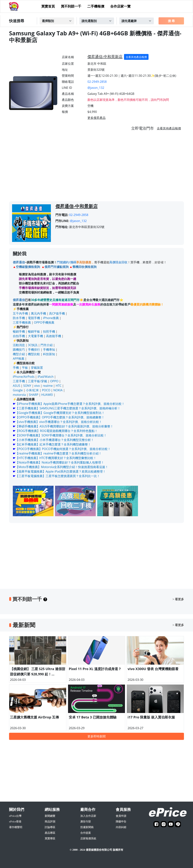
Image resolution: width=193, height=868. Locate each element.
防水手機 (19, 318)
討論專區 (50, 827)
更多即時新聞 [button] (96, 736)
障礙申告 (121, 822)
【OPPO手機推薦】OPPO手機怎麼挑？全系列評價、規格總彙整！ (60, 417)
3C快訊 (33, 345)
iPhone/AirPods (24, 377)
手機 (16, 368)
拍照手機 (49, 331)
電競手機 (34, 318)
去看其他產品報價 (136, 57)
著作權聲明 (16, 827)
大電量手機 (35, 336)
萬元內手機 (38, 313)
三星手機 (19, 381)
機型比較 (34, 354)
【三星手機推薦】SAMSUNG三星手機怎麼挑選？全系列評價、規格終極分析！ (68, 408)
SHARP (34, 395)
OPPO (54, 381)
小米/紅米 (32, 390)
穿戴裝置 (37, 368)
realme (48, 386)
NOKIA (58, 390)
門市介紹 (47, 345)
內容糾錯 (121, 827)
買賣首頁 (48, 6)
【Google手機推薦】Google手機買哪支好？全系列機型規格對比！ (60, 413)
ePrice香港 (15, 822)
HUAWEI (47, 395)
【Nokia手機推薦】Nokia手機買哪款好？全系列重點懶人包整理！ (60, 462)
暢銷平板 (34, 331)
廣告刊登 (86, 822)
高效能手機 (54, 336)
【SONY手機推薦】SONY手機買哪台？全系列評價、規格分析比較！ (61, 435)
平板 (25, 368)
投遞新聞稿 (87, 827)
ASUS (16, 386)
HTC (59, 386)
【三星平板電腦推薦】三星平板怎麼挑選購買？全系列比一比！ (58, 476)
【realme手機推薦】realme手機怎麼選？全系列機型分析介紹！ (59, 453)
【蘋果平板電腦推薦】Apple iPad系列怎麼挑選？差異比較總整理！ (61, 471)
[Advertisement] (96, 167)
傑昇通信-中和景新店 (105, 57)
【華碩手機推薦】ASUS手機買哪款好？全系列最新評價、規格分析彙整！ (64, 426)
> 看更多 (178, 599)
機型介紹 (19, 354)
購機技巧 (19, 350)
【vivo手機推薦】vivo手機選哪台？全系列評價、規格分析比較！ (59, 422)
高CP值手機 (57, 313)
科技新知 (49, 354)
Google (18, 390)
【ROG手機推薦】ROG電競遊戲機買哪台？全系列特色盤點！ (57, 431)
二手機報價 (96, 6)
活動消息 (19, 345)
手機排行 (34, 350)
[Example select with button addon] (57, 21)
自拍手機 (19, 336)
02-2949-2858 (97, 82)
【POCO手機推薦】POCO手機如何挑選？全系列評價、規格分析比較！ (63, 449)
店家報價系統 (88, 839)
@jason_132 (96, 88)
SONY (27, 386)
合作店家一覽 (120, 6)
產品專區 (50, 833)
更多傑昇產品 (96, 118)
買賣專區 (50, 839)
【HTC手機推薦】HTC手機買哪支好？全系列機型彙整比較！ (56, 458)
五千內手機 (20, 313)
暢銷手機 (19, 331)
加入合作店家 (88, 816)
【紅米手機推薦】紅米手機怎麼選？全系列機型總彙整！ (53, 444)
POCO (46, 390)
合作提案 (86, 833)
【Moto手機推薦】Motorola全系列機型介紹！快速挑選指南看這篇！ (62, 467)
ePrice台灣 (15, 816)
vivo (37, 386)
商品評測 (50, 822)
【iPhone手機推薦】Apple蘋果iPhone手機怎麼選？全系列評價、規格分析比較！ (70, 404)
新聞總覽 (50, 816)
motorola (19, 395)
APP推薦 (19, 359)
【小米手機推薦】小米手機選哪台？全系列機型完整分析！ (55, 440)
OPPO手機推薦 (44, 322)
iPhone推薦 (51, 318)
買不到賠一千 (71, 6)
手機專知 (49, 350)
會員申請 (121, 816)
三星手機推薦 (22, 322)
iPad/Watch (46, 377)
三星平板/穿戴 (38, 381)
